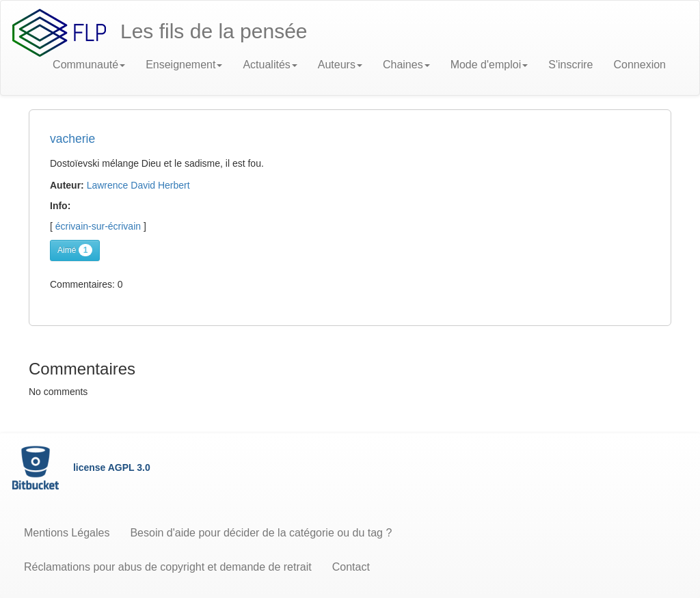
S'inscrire (570, 65)
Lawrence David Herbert (138, 185)
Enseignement (184, 65)
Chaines (406, 65)
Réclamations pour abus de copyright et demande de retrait (168, 567)
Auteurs (340, 65)
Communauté (89, 65)
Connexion (640, 65)
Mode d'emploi (489, 65)
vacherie (72, 139)
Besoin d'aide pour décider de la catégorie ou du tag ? (261, 533)
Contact (351, 567)
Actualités (270, 65)
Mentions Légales (67, 533)
